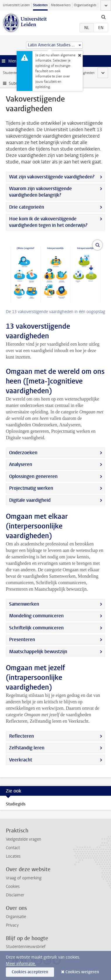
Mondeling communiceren (36, 616)
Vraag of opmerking (24, 878)
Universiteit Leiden (16, 5)
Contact (13, 848)
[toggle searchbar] (103, 17)
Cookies (13, 887)
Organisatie (16, 917)
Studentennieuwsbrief (26, 947)
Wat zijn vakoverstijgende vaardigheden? (52, 177)
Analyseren (21, 464)
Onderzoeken (23, 453)
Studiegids (16, 804)
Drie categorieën (27, 207)
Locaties (13, 856)
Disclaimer (15, 895)
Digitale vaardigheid (30, 500)
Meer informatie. (21, 964)
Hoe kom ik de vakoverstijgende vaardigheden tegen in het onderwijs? (48, 222)
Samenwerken (24, 604)
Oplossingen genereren (33, 476)
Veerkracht (21, 760)
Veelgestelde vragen (24, 839)
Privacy (12, 925)
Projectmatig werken (31, 488)
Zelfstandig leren (27, 748)
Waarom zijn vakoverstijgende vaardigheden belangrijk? (40, 192)
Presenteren (22, 639)
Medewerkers (61, 5)
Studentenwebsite (17, 73)
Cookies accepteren (30, 972)
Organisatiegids (85, 5)
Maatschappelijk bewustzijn (38, 652)
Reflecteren (21, 736)
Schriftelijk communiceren (36, 628)
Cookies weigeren (82, 972)
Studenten (40, 5)
